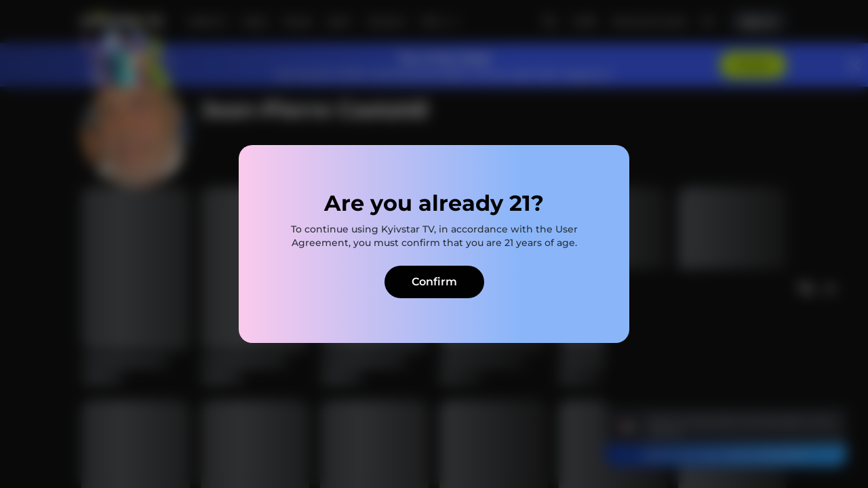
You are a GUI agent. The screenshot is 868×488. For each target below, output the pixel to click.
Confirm (434, 282)
